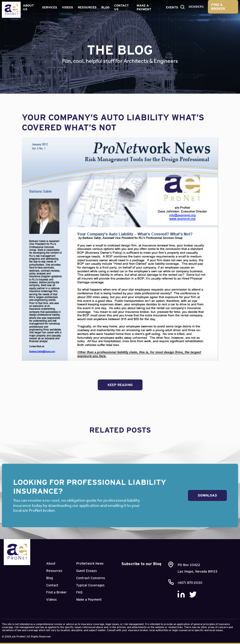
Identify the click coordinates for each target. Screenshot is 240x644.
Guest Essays (86, 571)
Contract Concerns (91, 578)
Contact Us (121, 7)
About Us (28, 7)
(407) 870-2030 (190, 583)
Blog (105, 7)
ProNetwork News (90, 563)
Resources (87, 7)
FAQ (79, 592)
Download (207, 495)
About (51, 563)
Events (172, 7)
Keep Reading (120, 385)
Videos (67, 7)
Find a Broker (218, 7)
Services (50, 7)
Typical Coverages (90, 585)
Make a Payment (144, 7)
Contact (52, 585)
